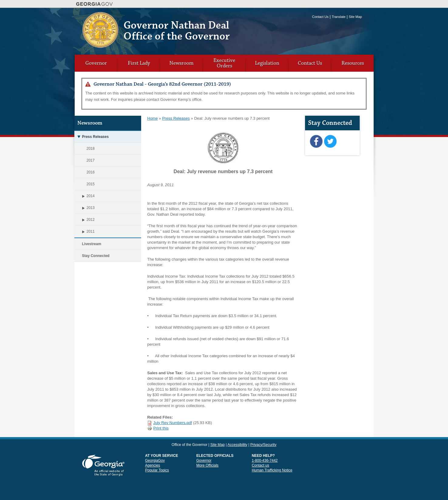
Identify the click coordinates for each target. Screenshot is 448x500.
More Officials (207, 465)
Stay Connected (96, 256)
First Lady (139, 63)
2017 (91, 160)
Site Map (355, 17)
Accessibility (237, 445)
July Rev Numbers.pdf (173, 423)
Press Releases (92, 137)
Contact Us (320, 17)
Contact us (260, 465)
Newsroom (182, 63)
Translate (339, 17)
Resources (353, 63)
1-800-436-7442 (265, 461)
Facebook (316, 142)
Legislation (267, 63)
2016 (91, 172)
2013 (85, 208)
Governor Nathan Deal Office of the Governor (177, 31)
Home (153, 118)
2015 (91, 184)
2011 (85, 231)
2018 (91, 149)
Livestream (92, 244)
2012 (85, 220)
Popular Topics (157, 470)
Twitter (330, 142)
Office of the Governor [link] (189, 445)
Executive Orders (224, 63)
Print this (158, 428)
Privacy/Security (263, 445)
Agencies (153, 465)
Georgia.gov (95, 4)
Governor (96, 63)
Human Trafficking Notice (272, 470)
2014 (85, 196)
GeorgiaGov (155, 461)
